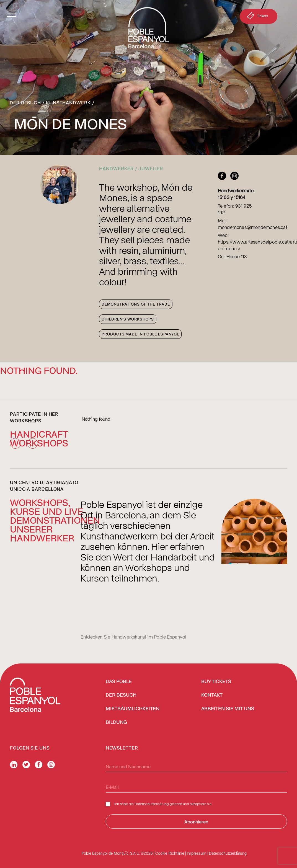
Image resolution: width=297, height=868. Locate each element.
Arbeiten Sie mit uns (228, 709)
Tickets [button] (257, 17)
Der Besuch (25, 102)
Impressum (197, 853)
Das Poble (119, 682)
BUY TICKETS (216, 682)
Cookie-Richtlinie (170, 853)
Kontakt (212, 695)
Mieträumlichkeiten (133, 709)
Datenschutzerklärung (152, 804)
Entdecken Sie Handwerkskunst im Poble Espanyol (133, 637)
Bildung (116, 722)
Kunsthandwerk (68, 102)
